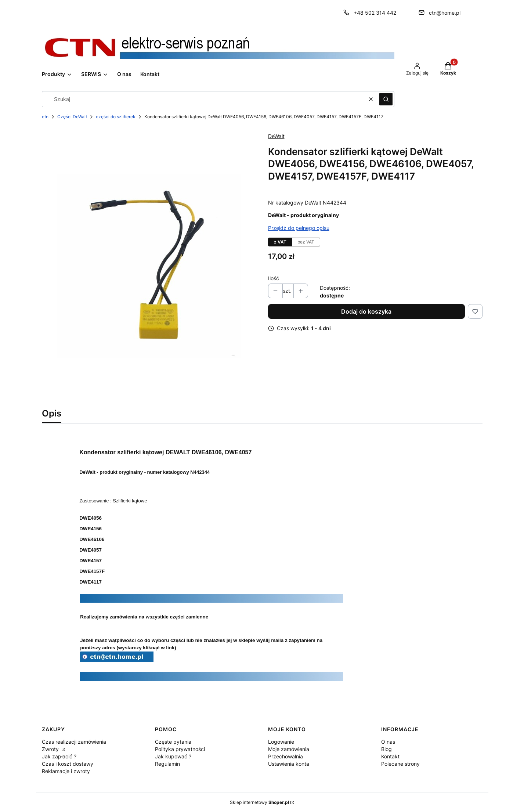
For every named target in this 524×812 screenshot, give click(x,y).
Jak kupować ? (173, 756)
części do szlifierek (116, 117)
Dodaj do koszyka (366, 311)
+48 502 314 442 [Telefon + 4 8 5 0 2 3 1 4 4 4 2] (375, 13)
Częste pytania (173, 742)
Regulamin (167, 764)
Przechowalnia (286, 756)
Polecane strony (400, 764)
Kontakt (390, 756)
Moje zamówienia (289, 749)
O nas (388, 742)
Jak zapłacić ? (59, 756)
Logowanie (281, 742)
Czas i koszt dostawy (68, 764)
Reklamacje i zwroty (66, 771)
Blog (386, 749)
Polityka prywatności (180, 749)
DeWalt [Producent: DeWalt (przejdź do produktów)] (276, 136)
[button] (386, 99)
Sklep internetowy (259, 802)
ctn (45, 117)
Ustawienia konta (289, 764)
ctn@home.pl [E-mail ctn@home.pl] (445, 13)
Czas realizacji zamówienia (74, 742)
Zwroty (51, 749)
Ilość (274, 278)
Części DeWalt (72, 117)
